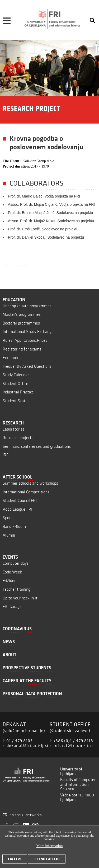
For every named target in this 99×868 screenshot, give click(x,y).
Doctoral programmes (21, 323)
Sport (7, 518)
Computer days (16, 563)
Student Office (15, 383)
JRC (6, 455)
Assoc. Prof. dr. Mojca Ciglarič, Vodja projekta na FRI (51, 204)
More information (50, 847)
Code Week (12, 572)
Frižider (9, 580)
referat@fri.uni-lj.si (73, 745)
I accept (15, 861)
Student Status (16, 401)
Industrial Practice (18, 392)
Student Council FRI (20, 500)
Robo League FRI (17, 509)
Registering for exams (22, 349)
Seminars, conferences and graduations (37, 446)
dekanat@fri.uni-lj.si (27, 745)
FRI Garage (12, 606)
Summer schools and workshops (30, 483)
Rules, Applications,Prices (25, 340)
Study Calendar (16, 375)
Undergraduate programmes (27, 306)
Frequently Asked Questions (27, 366)
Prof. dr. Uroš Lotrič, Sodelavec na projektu (43, 229)
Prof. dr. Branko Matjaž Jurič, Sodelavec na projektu (50, 213)
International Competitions (26, 492)
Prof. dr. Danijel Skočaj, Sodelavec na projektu (46, 237)
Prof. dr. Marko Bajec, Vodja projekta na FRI (44, 196)
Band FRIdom (14, 526)
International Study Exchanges (29, 332)
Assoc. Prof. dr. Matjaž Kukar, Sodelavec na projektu (51, 221)
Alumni (9, 535)
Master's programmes (22, 314)
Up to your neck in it (20, 598)
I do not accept (47, 861)
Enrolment (12, 358)
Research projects (18, 438)
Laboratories (14, 429)
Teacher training (16, 589)
